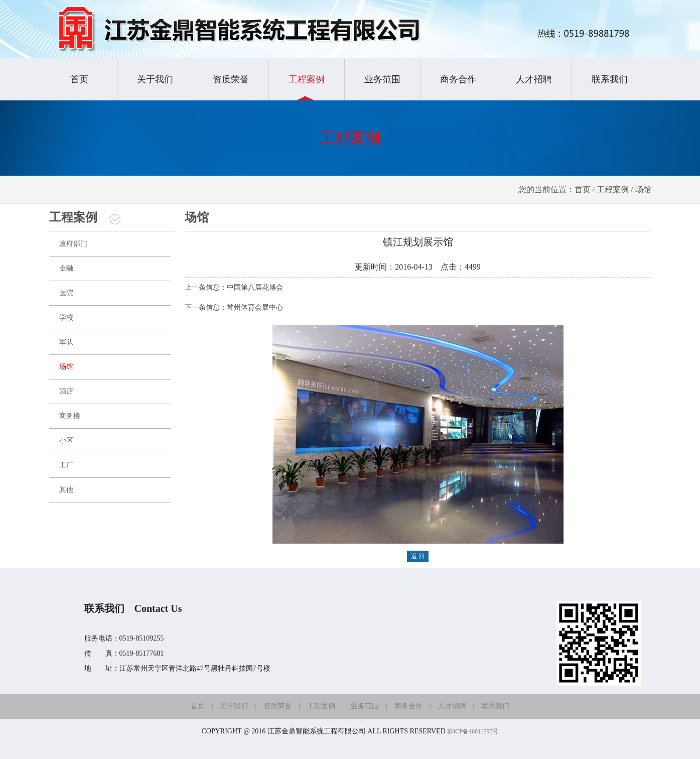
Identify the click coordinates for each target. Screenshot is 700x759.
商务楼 (70, 416)
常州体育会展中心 (255, 307)
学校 (66, 318)
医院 (66, 293)
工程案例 (307, 79)
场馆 (66, 367)
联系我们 (610, 79)
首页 (79, 79)
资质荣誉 (231, 79)
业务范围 (382, 79)
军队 (66, 342)
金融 (66, 268)
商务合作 (458, 79)
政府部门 (73, 244)
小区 (66, 440)
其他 (66, 490)
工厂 (66, 465)
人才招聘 (534, 79)
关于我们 (155, 79)
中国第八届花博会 (255, 287)
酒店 (66, 391)
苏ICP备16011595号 (473, 731)
